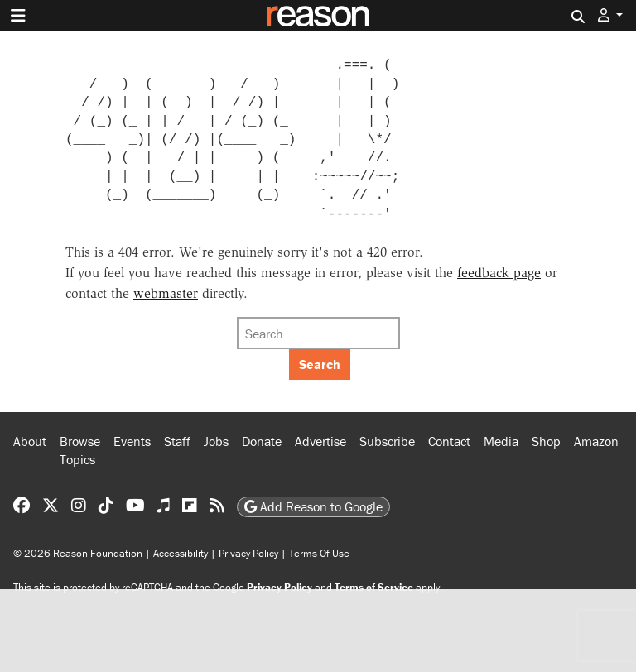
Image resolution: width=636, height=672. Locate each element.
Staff (177, 441)
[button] (610, 15)
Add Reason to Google (313, 506)
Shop (546, 441)
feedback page (499, 273)
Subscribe (387, 441)
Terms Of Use (319, 553)
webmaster (166, 293)
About (30, 441)
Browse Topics (80, 450)
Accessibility (181, 553)
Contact (449, 441)
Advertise (320, 441)
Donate (262, 441)
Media (501, 441)
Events (132, 441)
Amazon (596, 441)
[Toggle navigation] (18, 16)
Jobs (216, 441)
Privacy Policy (248, 553)
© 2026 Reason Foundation (78, 553)
